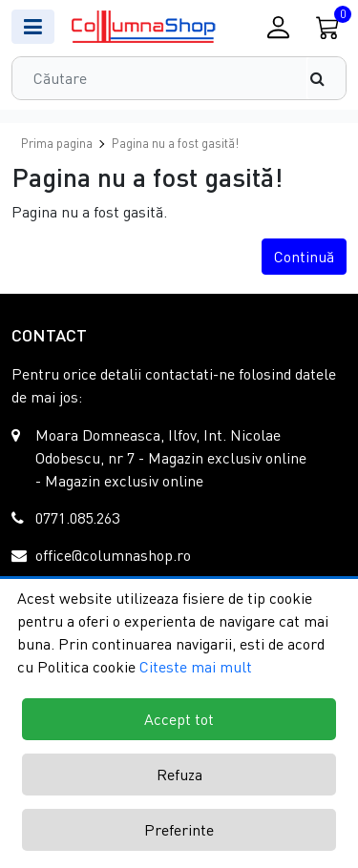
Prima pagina (57, 143)
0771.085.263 (77, 518)
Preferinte (179, 830)
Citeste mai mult (196, 667)
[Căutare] (326, 78)
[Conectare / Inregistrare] (278, 27)
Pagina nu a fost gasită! (175, 143)
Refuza (179, 775)
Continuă (304, 257)
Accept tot (179, 719)
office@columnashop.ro (113, 555)
